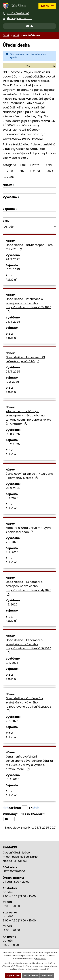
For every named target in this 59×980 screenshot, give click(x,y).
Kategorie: (10, 165)
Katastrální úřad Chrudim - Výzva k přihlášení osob (29, 530)
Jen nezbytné (31, 975)
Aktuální (11, 280)
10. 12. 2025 (13, 269)
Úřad (16, 36)
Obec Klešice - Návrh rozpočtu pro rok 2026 (29, 247)
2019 (10, 171)
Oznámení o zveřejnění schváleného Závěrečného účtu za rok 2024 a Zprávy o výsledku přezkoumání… (29, 763)
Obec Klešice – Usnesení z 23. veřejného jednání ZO (26, 359)
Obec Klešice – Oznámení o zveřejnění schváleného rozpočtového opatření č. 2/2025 (28, 704)
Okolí (29, 26)
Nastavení (47, 975)
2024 (50, 171)
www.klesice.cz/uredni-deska (23, 139)
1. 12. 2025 (12, 498)
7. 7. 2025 (12, 663)
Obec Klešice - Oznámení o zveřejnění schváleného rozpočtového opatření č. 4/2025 (29, 588)
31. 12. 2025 (13, 444)
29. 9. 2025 (13, 488)
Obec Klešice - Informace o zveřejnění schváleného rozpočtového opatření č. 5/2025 (29, 305)
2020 (23, 171)
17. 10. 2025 (13, 434)
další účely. (41, 959)
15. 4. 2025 (13, 779)
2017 (36, 165)
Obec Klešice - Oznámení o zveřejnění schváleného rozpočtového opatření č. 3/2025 (28, 646)
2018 (49, 165)
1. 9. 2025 (12, 604)
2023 (36, 171)
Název (7, 185)
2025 (10, 177)
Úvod (6, 36)
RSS (40, 66)
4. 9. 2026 (12, 552)
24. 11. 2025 (13, 259)
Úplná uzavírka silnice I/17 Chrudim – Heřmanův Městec (29, 476)
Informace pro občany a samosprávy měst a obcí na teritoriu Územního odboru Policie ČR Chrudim (28, 418)
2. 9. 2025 (12, 542)
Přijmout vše (13, 975)
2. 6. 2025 (12, 721)
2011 (24, 165)
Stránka (15, 808)
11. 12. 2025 (12, 382)
